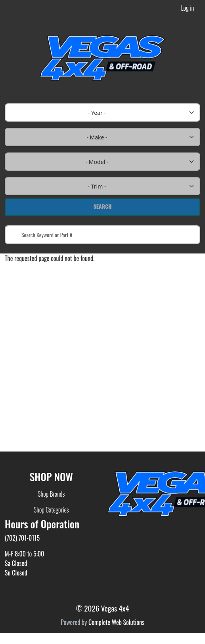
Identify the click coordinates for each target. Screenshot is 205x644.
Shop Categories (51, 510)
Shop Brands (51, 494)
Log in (188, 8)
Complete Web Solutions (116, 622)
